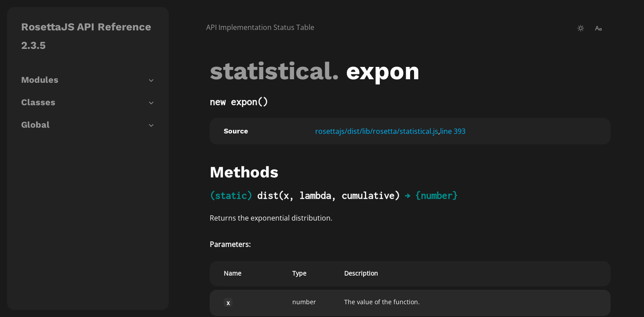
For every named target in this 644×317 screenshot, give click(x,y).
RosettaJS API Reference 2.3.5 (86, 36)
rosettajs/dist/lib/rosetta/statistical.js (377, 131)
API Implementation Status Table (260, 27)
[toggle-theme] (581, 28)
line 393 (453, 131)
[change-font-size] (598, 28)
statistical (271, 71)
